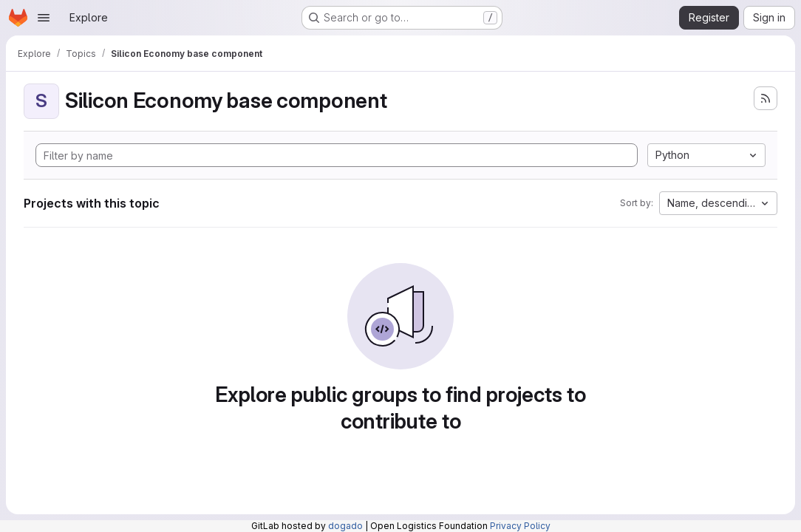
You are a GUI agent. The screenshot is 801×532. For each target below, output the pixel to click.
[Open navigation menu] (44, 18)
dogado (345, 526)
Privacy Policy (520, 526)
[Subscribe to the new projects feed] (766, 98)
